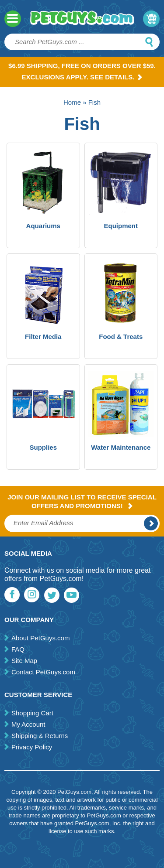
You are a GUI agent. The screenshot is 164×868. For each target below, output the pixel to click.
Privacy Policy (32, 747)
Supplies (43, 447)
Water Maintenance (121, 447)
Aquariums (43, 226)
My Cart (151, 19)
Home (72, 102)
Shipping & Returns (40, 736)
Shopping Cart (32, 713)
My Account (28, 724)
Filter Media (43, 337)
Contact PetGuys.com (43, 672)
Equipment (121, 226)
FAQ (18, 649)
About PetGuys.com (40, 638)
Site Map (24, 661)
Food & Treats (121, 337)
